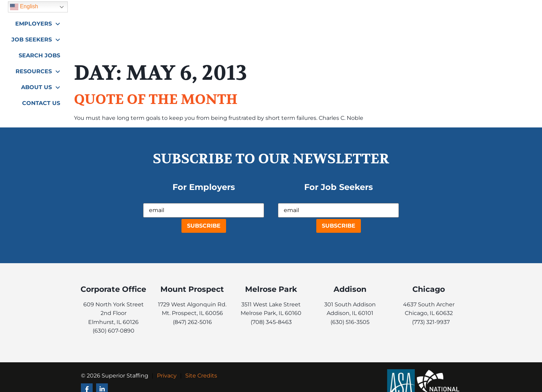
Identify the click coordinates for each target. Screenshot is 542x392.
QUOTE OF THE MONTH (156, 100)
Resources (398, 26)
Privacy (167, 376)
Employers (242, 26)
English (424, 9)
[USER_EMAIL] (204, 210)
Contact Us (447, 44)
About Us (447, 26)
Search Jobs (348, 28)
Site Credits (201, 376)
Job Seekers (296, 26)
